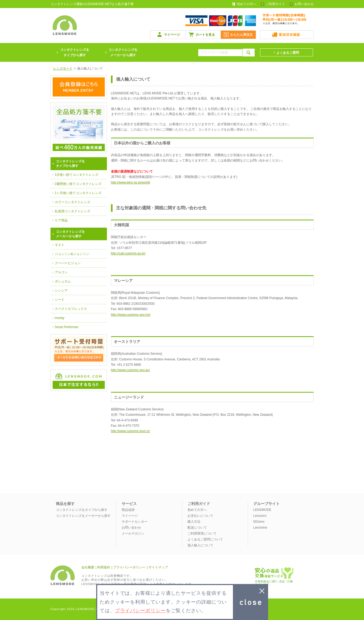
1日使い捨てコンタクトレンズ (77, 175)
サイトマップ (158, 567)
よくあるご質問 (288, 53)
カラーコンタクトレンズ (73, 202)
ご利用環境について (202, 533)
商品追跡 (128, 510)
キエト (60, 245)
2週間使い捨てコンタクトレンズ (78, 184)
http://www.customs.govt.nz (130, 431)
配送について (197, 528)
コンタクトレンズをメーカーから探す (123, 52)
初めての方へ (247, 4)
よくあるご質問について (205, 539)
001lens (259, 522)
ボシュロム (63, 281)
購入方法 (194, 522)
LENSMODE (262, 510)
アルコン (61, 272)
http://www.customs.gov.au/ (130, 370)
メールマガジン (133, 533)
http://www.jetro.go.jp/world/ (131, 182)
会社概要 (88, 567)
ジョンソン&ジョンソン (72, 254)
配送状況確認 (290, 35)
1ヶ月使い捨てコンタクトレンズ (78, 193)
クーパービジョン (68, 263)
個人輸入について (200, 545)
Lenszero (260, 516)
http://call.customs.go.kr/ (128, 253)
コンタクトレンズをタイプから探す (82, 510)
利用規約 (104, 567)
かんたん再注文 (242, 35)
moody (60, 318)
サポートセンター (135, 522)
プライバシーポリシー (129, 567)
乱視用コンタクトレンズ (73, 211)
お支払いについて (200, 516)
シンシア (61, 291)
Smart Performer (67, 327)
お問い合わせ (304, 4)
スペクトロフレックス (71, 309)
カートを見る (205, 35)
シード (60, 300)
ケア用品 (61, 220)
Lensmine (260, 528)
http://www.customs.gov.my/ (131, 315)
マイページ (172, 35)
